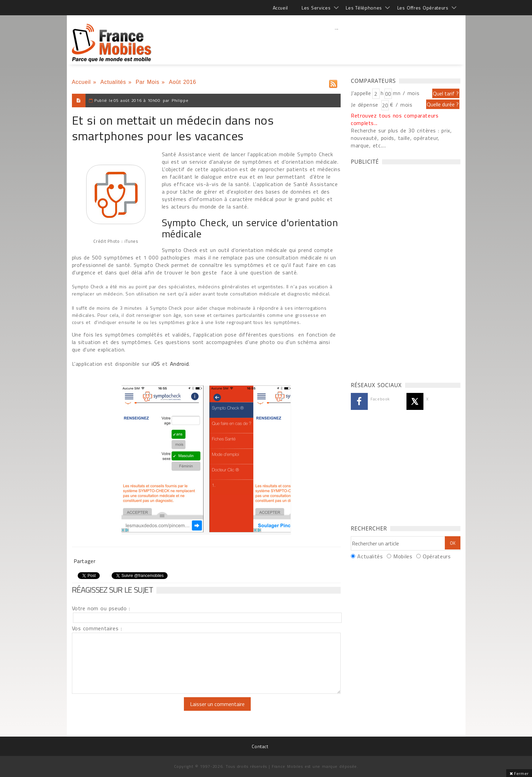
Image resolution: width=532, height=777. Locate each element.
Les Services (316, 8)
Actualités (113, 82)
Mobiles (403, 556)
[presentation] (129, 710)
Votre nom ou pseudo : (101, 608)
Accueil (280, 8)
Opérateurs (437, 556)
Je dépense (366, 105)
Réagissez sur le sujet (113, 590)
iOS (156, 364)
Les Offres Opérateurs (423, 8)
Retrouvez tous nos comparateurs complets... (395, 119)
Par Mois (148, 82)
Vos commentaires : (97, 628)
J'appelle (361, 93)
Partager (85, 561)
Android (179, 364)
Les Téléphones (364, 8)
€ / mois (401, 105)
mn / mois (406, 93)
